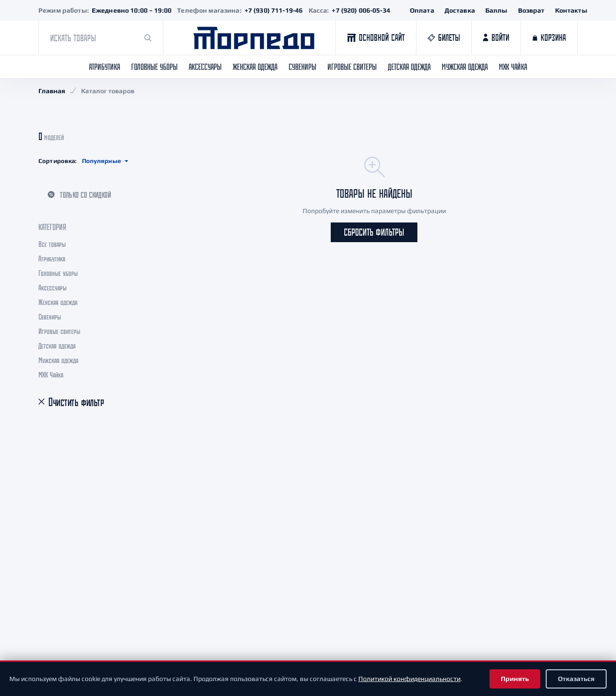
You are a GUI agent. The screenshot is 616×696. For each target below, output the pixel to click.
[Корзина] (549, 38)
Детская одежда (409, 67)
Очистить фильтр (76, 402)
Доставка (460, 10)
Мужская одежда (465, 67)
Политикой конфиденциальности (409, 679)
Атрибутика (104, 67)
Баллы (497, 10)
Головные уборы (154, 67)
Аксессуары (205, 67)
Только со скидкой (79, 195)
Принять (515, 679)
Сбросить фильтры (374, 232)
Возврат (531, 10)
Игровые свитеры (352, 67)
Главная (52, 91)
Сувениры (302, 67)
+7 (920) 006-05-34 (361, 10)
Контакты (571, 10)
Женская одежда (255, 67)
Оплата (422, 10)
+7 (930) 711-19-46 (274, 10)
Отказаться (576, 679)
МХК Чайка (513, 67)
